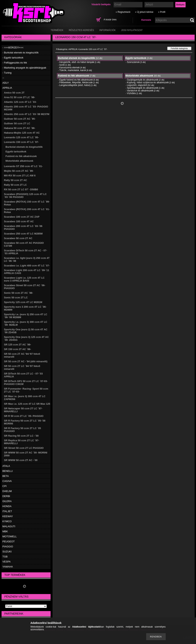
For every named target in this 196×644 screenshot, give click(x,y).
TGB (5, 557)
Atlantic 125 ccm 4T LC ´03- (20, 102)
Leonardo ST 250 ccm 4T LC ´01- (23, 166)
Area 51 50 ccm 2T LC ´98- (20, 97)
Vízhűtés (131, 93)
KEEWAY (8, 516)
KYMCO (7, 521)
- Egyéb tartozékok (13, 58)
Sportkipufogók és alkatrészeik (143, 88)
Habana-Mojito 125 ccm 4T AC (22, 133)
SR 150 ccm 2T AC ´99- (18, 349)
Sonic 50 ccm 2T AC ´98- (19, 293)
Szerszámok (133, 62)
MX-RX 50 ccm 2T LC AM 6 (20, 176)
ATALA (6, 466)
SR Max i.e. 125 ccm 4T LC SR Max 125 (27, 404)
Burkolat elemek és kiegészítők (24, 147)
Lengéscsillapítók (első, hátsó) (75, 85)
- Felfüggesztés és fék (15, 63)
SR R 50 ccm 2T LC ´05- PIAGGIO (24, 416)
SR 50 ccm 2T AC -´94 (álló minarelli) (26, 361)
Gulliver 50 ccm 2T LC (17, 123)
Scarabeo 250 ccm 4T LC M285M (23, 234)
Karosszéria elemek (69, 68)
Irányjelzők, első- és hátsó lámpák (77, 62)
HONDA (7, 506)
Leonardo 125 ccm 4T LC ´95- (22, 137)
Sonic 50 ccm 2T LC (16, 298)
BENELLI (8, 471)
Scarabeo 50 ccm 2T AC (18, 238)
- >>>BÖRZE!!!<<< (13, 48)
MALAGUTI (9, 526)
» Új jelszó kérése (144, 12)
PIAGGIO (8, 547)
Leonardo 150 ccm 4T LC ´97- (22, 142)
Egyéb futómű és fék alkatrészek (76, 80)
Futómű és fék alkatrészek (21, 156)
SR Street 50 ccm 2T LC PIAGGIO (24, 448)
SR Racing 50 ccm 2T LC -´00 (21, 436)
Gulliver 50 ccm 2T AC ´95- (20, 119)
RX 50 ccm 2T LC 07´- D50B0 (21, 189)
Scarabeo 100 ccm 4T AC (19, 221)
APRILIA (7, 88)
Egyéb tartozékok (16, 152)
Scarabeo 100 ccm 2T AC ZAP (22, 217)
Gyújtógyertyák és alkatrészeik (143, 80)
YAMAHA (8, 567)
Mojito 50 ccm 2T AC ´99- (19, 171)
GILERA (7, 501)
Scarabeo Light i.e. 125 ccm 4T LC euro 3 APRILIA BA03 (24, 279)
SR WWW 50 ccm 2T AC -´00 (21, 460)
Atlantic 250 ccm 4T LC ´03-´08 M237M (27, 114)
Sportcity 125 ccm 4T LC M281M (23, 302)
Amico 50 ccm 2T (14, 93)
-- (3, 78)
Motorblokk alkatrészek (20, 161)
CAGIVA (7, 481)
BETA (6, 476)
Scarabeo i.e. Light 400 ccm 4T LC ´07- (27, 266)
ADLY (6, 83)
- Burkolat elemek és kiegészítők (21, 53)
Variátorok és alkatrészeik (140, 91)
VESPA (7, 562)
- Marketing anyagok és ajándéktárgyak (24, 68)
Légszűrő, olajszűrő (137, 85)
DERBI (6, 496)
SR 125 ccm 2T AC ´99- (18, 345)
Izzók (62, 65)
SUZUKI (7, 552)
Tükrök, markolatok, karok (73, 70)
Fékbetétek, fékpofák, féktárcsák (76, 82)
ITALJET (7, 511)
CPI (5, 486)
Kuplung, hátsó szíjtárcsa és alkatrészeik (148, 82)
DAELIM (7, 491)
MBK (5, 531)
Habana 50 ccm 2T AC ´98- (20, 128)
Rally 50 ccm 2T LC (16, 185)
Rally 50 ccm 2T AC (16, 180)
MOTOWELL (10, 536)
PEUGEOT (9, 541)
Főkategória (62, 49)
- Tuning (7, 73)
